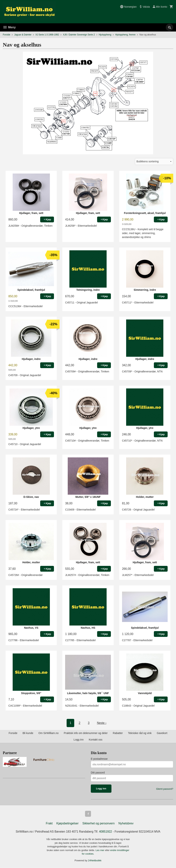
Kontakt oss (96, 740)
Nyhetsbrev (126, 823)
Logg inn (79, 740)
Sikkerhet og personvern (99, 823)
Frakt (49, 823)
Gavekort (162, 733)
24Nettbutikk (95, 860)
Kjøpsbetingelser (67, 823)
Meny (9, 27)
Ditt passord (98, 773)
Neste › (102, 723)
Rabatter (118, 733)
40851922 (106, 832)
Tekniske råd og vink (140, 733)
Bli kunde (28, 733)
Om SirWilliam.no (49, 733)
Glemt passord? (165, 789)
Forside (7, 35)
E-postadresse (99, 759)
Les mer (100, 850)
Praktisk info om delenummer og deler (86, 733)
